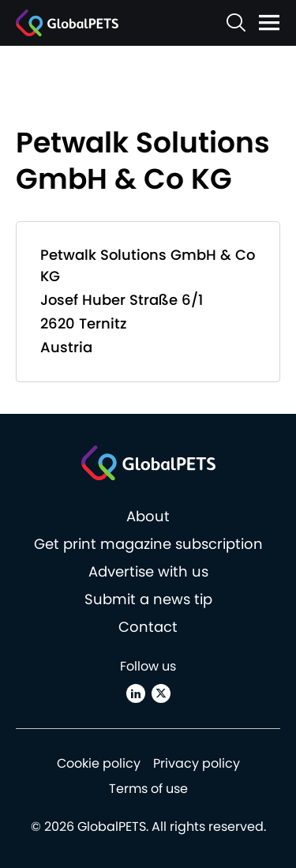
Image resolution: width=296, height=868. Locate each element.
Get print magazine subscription (148, 544)
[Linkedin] (136, 693)
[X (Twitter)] (161, 693)
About (148, 516)
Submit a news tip (148, 599)
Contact (148, 627)
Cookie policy (99, 763)
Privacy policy (197, 763)
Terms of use (148, 789)
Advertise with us (148, 571)
